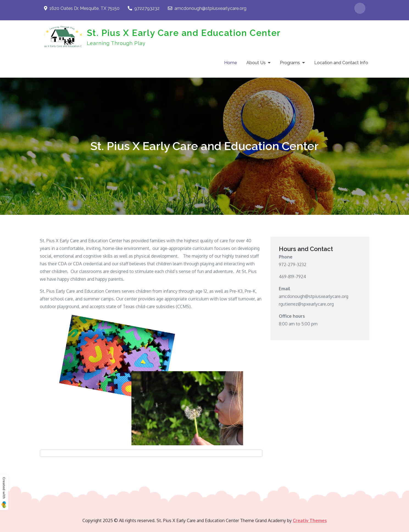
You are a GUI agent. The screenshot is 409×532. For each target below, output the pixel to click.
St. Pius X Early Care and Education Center (184, 33)
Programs (290, 63)
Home (231, 63)
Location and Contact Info (341, 63)
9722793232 (144, 8)
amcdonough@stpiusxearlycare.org (207, 8)
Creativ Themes (310, 520)
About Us (256, 63)
